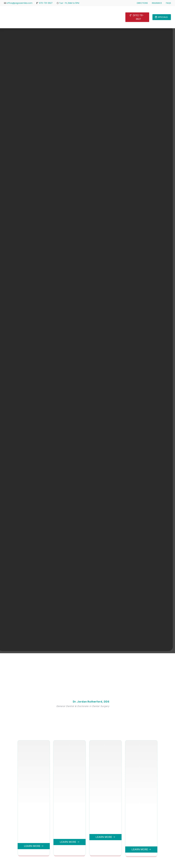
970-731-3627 (46, 3)
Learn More (32, 846)
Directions (142, 3)
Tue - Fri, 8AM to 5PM (69, 3)
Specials (163, 17)
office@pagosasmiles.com (20, 3)
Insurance (157, 3)
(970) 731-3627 (138, 17)
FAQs (168, 3)
